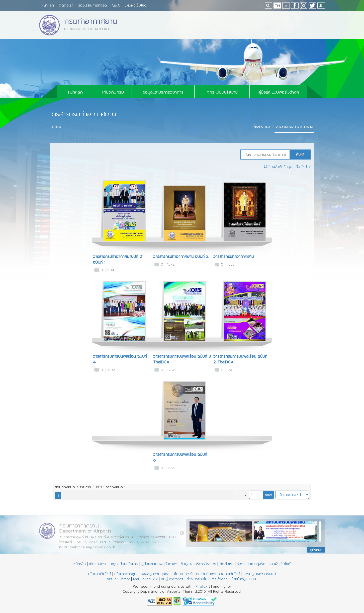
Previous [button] (182, 533)
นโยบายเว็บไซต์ (100, 574)
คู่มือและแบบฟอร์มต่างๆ (279, 92)
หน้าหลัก (48, 5)
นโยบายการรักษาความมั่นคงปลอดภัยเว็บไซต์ (206, 574)
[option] (222, 533)
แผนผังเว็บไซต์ (136, 5)
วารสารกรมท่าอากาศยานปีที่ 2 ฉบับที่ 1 (118, 260)
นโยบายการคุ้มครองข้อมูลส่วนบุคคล (142, 574)
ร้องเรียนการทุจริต (93, 5)
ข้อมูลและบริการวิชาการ (163, 92)
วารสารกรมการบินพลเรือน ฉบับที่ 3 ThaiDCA (182, 359)
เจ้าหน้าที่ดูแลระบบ (244, 579)
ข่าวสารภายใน (197, 579)
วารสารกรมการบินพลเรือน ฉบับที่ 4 (120, 359)
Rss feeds (219, 579)
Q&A (116, 5)
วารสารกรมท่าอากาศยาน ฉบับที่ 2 (181, 257)
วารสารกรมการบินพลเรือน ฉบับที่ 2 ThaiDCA (240, 359)
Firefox (202, 587)
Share (56, 127)
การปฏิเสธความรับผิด (260, 574)
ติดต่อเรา (66, 5)
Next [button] (329, 533)
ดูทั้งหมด (316, 550)
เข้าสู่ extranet (172, 579)
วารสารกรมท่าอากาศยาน (294, 127)
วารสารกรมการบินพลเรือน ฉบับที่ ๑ (180, 457)
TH (277, 6)
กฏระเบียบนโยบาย (222, 92)
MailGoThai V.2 (145, 579)
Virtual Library (118, 579)
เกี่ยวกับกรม (113, 92)
